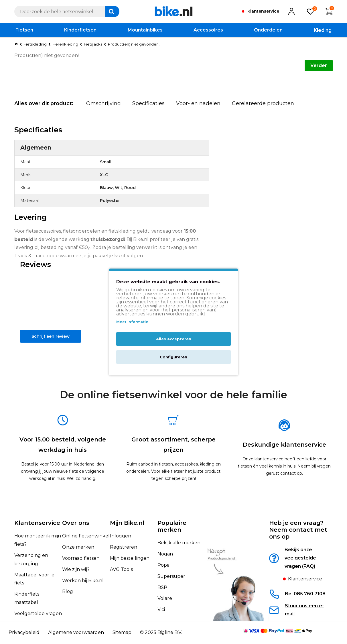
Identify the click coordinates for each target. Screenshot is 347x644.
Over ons (76, 523)
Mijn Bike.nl (127, 523)
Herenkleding (65, 44)
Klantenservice (37, 523)
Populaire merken (172, 526)
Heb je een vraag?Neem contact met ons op (298, 530)
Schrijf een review (53, 351)
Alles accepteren (174, 339)
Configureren (173, 357)
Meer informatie (132, 322)
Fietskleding (35, 44)
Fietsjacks (93, 44)
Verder (319, 65)
